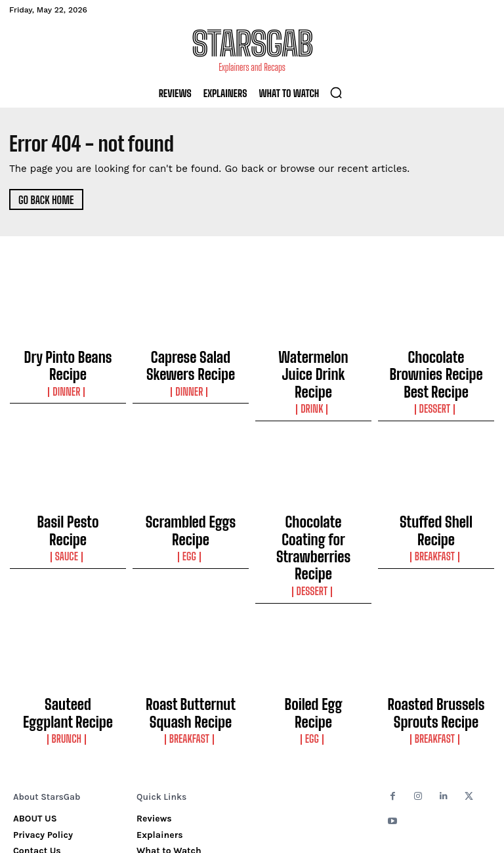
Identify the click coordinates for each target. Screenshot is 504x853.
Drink (313, 380)
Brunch (68, 639)
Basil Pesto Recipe (68, 489)
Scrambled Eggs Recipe (191, 489)
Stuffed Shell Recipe (436, 489)
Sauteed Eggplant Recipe (68, 625)
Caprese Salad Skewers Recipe (190, 360)
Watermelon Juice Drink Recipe (313, 360)
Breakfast (436, 503)
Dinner (68, 368)
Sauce (68, 503)
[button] (336, 93)
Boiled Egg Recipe (314, 625)
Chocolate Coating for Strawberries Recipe (314, 495)
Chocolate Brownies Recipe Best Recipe (436, 360)
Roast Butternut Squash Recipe (191, 631)
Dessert (436, 380)
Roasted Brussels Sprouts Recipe (436, 631)
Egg (191, 503)
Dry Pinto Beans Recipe (68, 354)
